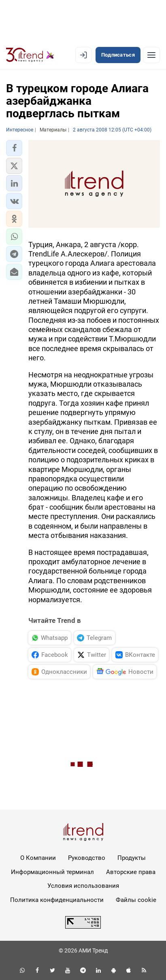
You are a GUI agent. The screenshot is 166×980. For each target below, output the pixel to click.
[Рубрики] (151, 55)
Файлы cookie (136, 900)
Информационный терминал (52, 872)
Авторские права (131, 872)
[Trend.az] (30, 55)
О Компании (38, 858)
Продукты (132, 858)
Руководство (87, 858)
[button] (14, 148)
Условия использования (83, 886)
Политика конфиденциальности (57, 900)
